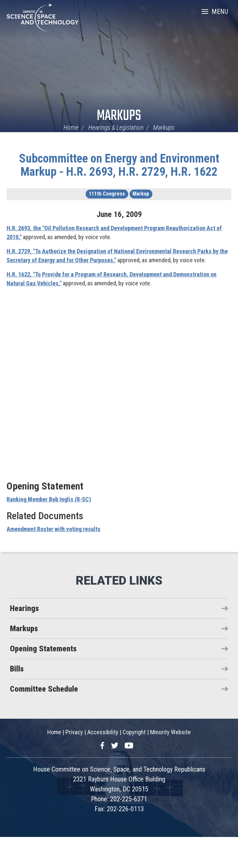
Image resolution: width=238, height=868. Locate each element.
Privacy (74, 732)
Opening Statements (43, 649)
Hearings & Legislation (116, 127)
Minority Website (170, 732)
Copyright (134, 732)
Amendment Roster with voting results (54, 529)
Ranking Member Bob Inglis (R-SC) (49, 499)
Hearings (24, 608)
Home (71, 127)
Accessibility (103, 732)
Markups (119, 116)
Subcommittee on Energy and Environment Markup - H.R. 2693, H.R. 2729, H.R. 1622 (119, 165)
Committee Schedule (44, 689)
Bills (17, 669)
